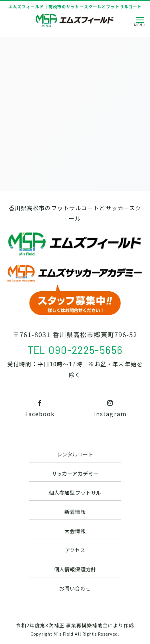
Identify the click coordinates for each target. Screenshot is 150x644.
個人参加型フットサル (75, 493)
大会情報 (75, 531)
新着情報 (75, 512)
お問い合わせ (75, 588)
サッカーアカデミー (75, 473)
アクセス (75, 550)
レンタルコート (75, 454)
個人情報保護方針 (75, 569)
